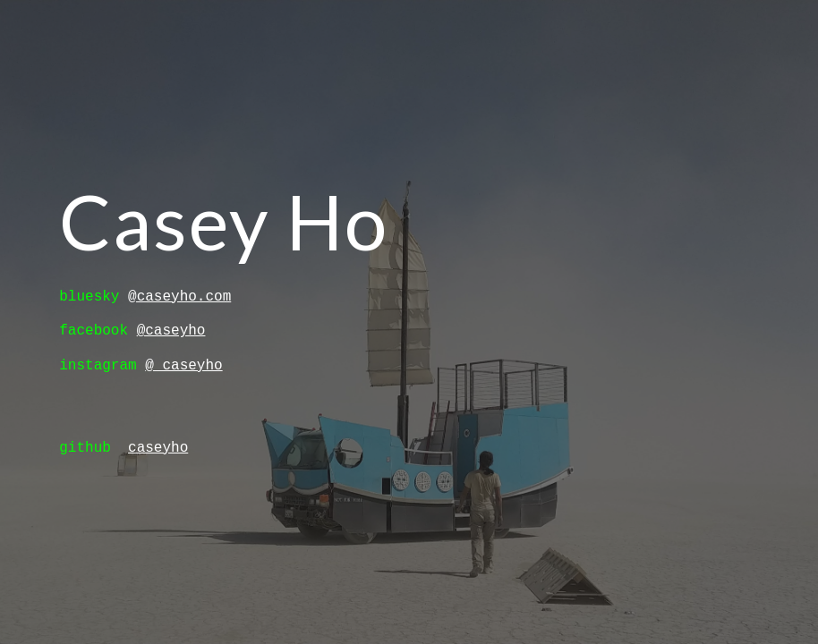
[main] (287, 221)
